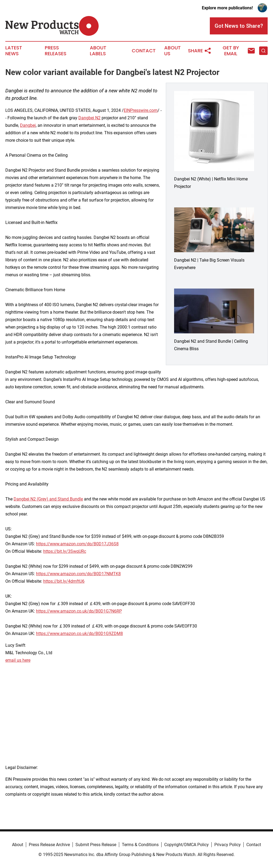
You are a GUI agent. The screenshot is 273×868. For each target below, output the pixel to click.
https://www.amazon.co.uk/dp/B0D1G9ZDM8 (79, 634)
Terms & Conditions (140, 845)
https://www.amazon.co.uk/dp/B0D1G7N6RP (79, 611)
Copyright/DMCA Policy (186, 845)
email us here (18, 660)
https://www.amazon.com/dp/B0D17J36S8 (77, 544)
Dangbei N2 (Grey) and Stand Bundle (48, 499)
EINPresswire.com (141, 110)
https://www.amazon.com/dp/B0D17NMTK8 (78, 574)
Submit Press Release (96, 845)
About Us (172, 51)
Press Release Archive (49, 845)
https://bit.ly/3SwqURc (65, 551)
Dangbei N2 (89, 118)
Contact (144, 51)
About (18, 845)
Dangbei (28, 125)
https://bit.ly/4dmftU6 (64, 581)
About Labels (98, 51)
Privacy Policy (228, 845)
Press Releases (56, 51)
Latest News (14, 51)
